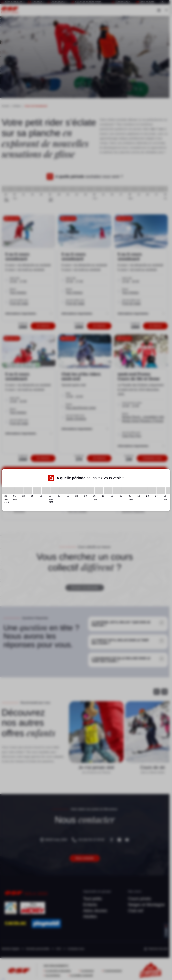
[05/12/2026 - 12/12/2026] (19, 491)
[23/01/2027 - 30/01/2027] (81, 491)
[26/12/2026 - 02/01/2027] (46, 491)
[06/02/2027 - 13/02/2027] (99, 491)
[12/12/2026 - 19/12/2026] (28, 491)
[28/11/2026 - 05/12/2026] (10, 491)
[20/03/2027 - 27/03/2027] (152, 491)
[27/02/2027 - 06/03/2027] (126, 491)
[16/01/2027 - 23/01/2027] (72, 491)
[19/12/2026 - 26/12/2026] (37, 491)
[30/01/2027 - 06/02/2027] (90, 491)
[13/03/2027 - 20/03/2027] (143, 491)
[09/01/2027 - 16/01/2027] (64, 491)
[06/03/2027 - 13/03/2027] (134, 491)
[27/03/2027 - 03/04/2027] (161, 491)
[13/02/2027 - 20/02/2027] (108, 491)
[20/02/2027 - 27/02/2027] (117, 491)
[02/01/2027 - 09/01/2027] (55, 491)
